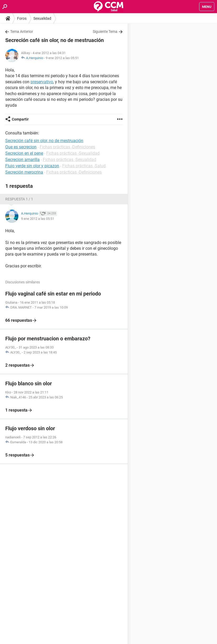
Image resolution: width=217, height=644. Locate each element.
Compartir (20, 119)
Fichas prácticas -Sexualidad (73, 153)
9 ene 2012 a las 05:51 (62, 58)
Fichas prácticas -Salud (84, 166)
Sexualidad (42, 18)
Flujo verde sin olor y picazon (32, 166)
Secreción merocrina (24, 172)
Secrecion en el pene (24, 153)
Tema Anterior (22, 32)
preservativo (42, 82)
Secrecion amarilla (22, 160)
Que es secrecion (21, 147)
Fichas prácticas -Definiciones (67, 147)
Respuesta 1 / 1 (19, 199)
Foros (22, 18)
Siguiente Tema (105, 32)
